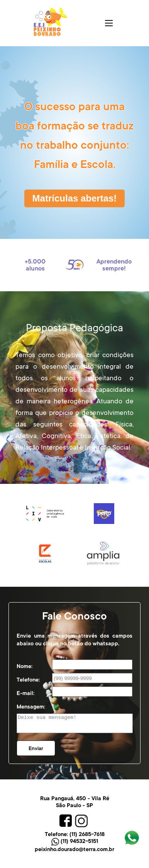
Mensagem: (31, 707)
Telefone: (28, 680)
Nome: (25, 666)
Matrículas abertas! (75, 198)
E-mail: (25, 693)
